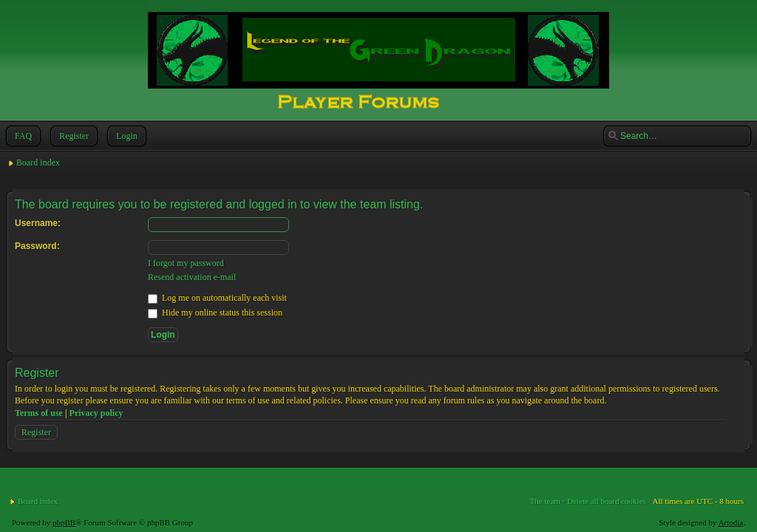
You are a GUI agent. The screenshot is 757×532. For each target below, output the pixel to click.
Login (125, 136)
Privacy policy (96, 413)
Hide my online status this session (215, 313)
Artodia (731, 522)
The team (545, 501)
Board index (38, 163)
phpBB (64, 522)
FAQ (22, 136)
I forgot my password (186, 263)
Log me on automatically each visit (217, 298)
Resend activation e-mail (192, 277)
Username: (38, 223)
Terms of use (39, 413)
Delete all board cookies (607, 501)
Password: (37, 246)
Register (72, 136)
